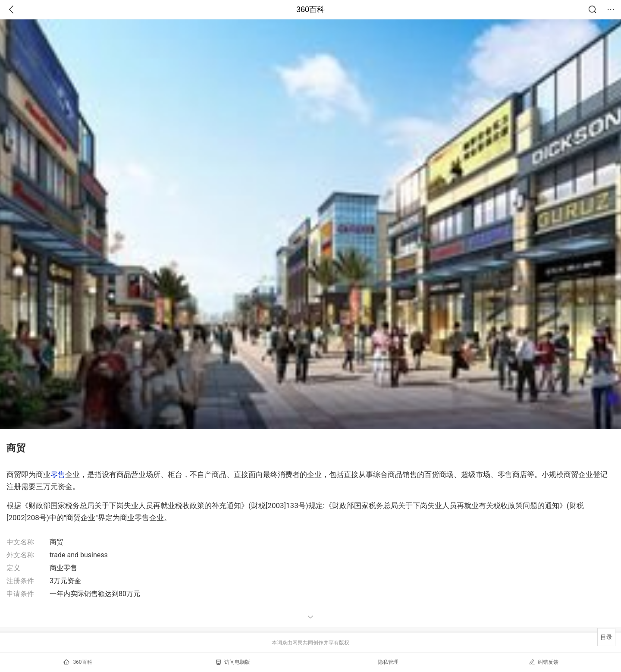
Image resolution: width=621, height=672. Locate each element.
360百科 (310, 9)
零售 (58, 474)
